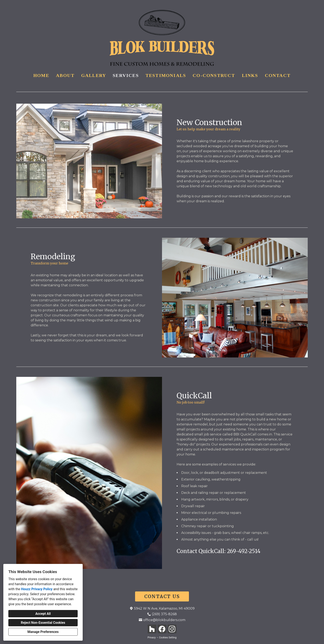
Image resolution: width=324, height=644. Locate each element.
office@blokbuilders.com (164, 620)
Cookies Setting (168, 638)
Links (250, 75)
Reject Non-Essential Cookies (43, 623)
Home (41, 75)
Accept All (43, 614)
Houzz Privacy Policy (37, 589)
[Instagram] (172, 629)
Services (126, 75)
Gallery (94, 75)
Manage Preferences (43, 632)
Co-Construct (214, 75)
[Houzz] (152, 629)
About (65, 75)
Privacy (152, 638)
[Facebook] (162, 629)
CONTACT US (162, 596)
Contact (278, 75)
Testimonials (166, 75)
